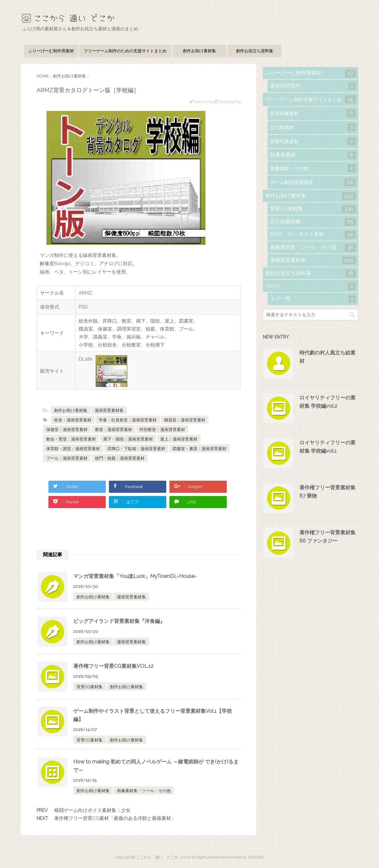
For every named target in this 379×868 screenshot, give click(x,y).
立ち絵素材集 (313, 222)
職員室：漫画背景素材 (185, 420)
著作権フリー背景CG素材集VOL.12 (113, 666)
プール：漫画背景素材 (67, 458)
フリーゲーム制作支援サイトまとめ (311, 99)
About (311, 286)
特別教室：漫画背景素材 (162, 430)
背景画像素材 (313, 113)
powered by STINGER (245, 857)
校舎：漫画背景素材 (73, 420)
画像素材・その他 (313, 168)
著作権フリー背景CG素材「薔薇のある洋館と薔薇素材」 (115, 818)
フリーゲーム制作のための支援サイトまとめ (125, 51)
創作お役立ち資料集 (255, 51)
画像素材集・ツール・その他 (144, 791)
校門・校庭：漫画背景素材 (120, 458)
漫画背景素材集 (109, 410)
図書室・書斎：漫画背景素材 (200, 449)
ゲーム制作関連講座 (313, 182)
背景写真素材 (313, 141)
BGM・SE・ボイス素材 (313, 235)
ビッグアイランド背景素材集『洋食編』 (119, 621)
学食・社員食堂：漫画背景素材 (128, 420)
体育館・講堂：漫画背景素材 (73, 449)
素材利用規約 (313, 86)
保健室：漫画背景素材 (67, 430)
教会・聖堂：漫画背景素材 (71, 439)
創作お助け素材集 (199, 51)
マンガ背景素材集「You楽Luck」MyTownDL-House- (135, 576)
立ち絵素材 (313, 127)
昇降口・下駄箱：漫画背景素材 (136, 449)
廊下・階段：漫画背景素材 (128, 439)
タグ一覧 (313, 299)
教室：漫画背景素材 (114, 430)
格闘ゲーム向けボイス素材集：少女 (92, 810)
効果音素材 (313, 155)
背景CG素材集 (89, 687)
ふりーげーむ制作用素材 (51, 51)
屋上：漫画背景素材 (179, 439)
